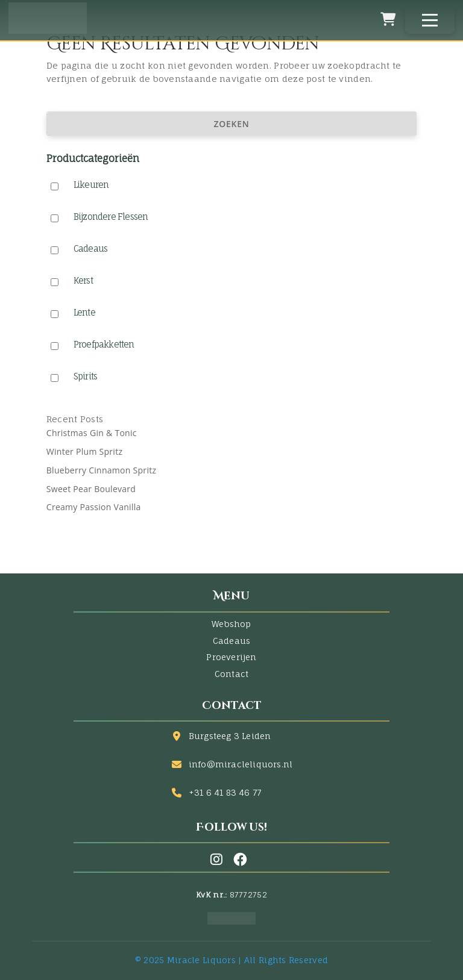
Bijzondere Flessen (111, 217)
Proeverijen (231, 657)
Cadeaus (91, 248)
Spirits (86, 376)
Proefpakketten (104, 344)
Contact (231, 674)
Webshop (231, 624)
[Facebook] (240, 859)
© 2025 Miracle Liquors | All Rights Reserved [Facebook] (231, 960)
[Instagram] (219, 859)
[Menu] (430, 20)
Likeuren (91, 185)
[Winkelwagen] (388, 19)
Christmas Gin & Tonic (92, 433)
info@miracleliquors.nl (241, 764)
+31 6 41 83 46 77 (225, 792)
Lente (84, 312)
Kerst (83, 280)
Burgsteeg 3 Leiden (230, 736)
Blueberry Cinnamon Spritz (102, 470)
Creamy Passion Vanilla (94, 507)
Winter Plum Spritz (85, 451)
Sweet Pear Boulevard (91, 489)
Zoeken (232, 124)
